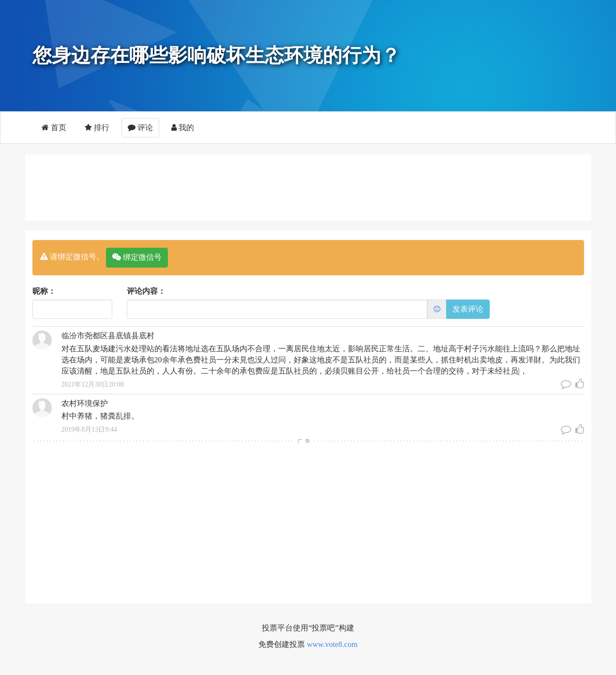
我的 (183, 127)
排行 (97, 127)
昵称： (44, 291)
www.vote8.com (332, 644)
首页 (54, 127)
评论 (140, 127)
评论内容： (146, 291)
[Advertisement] (308, 186)
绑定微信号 (137, 257)
